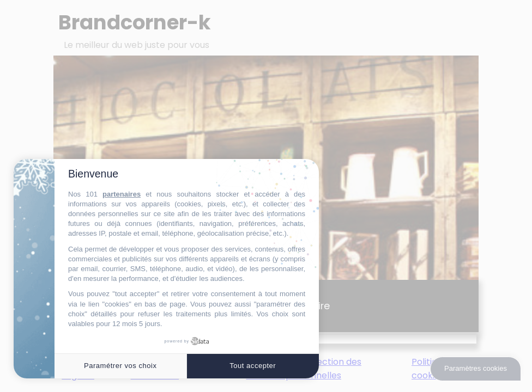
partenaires (122, 194)
